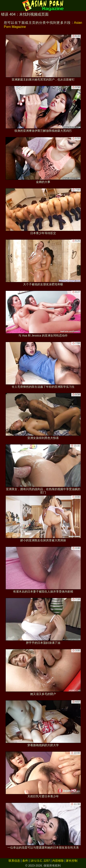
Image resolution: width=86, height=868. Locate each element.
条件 (25, 861)
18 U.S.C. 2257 (40, 861)
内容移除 (58, 861)
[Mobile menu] (4, 6)
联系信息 (14, 861)
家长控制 (72, 861)
